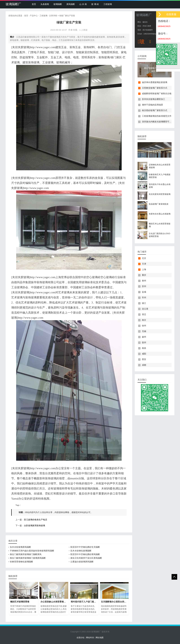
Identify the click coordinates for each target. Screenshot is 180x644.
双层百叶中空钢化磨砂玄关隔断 (85, 547)
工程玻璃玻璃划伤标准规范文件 (157, 116)
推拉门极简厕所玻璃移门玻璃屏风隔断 (28, 558)
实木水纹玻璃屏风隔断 (20, 547)
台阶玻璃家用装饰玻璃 (34, 526)
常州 (144, 297)
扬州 (144, 337)
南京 (144, 320)
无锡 (144, 331)
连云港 (145, 309)
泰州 (144, 281)
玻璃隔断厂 (13, 4)
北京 (144, 258)
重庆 (144, 275)
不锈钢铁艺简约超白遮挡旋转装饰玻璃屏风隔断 (32, 551)
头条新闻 (45, 4)
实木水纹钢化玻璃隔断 (81, 551)
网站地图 (100, 638)
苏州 (144, 286)
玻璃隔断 (58, 4)
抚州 (144, 342)
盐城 (144, 292)
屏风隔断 (71, 4)
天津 (144, 264)
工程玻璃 (108, 4)
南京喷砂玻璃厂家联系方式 (155, 110)
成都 (144, 365)
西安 (144, 359)
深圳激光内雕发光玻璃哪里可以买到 (159, 122)
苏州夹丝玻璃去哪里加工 (153, 99)
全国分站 (80, 638)
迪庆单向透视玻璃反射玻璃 (155, 82)
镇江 (144, 303)
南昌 (144, 348)
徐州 (144, 326)
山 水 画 (83, 4)
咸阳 (144, 354)
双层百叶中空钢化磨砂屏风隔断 (85, 554)
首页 (34, 4)
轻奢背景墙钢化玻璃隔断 (21, 562)
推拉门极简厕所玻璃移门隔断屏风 (26, 554)
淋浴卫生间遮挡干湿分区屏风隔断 (86, 558)
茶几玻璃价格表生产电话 (36, 520)
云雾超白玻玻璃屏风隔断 (82, 562)
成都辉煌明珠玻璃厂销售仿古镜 (157, 93)
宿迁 (144, 314)
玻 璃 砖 (95, 4)
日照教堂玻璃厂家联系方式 (155, 88)
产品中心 (34, 16)
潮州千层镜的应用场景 (152, 105)
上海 (144, 269)
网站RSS (90, 638)
